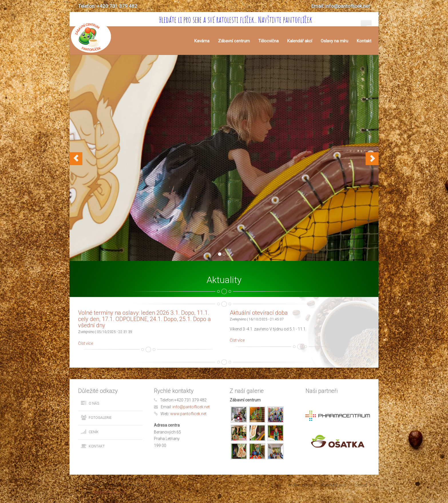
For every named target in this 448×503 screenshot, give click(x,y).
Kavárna (202, 41)
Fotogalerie (100, 418)
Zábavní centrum (234, 41)
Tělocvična (268, 41)
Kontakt (364, 41)
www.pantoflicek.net (188, 414)
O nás (94, 403)
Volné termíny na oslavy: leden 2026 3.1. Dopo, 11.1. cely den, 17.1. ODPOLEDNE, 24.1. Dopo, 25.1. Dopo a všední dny (144, 319)
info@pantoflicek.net (191, 407)
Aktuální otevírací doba (259, 313)
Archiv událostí (302, 485)
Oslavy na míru (334, 41)
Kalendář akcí (300, 41)
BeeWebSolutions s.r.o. (110, 492)
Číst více (86, 343)
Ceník (94, 432)
